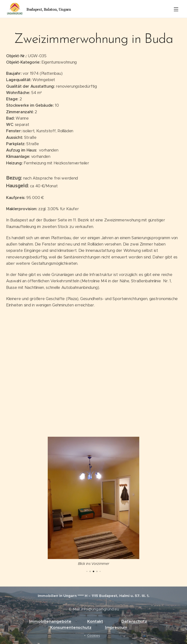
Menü (176, 9)
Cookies (94, 636)
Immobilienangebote (50, 621)
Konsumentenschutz (71, 627)
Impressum (117, 627)
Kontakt (95, 621)
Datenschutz (134, 621)
